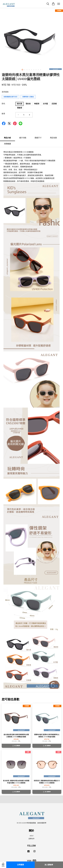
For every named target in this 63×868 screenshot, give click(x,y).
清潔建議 (7, 144)
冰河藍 (45, 104)
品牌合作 (31, 839)
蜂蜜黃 (37, 104)
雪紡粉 (28, 104)
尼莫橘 (54, 104)
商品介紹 (7, 138)
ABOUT (32, 836)
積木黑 (20, 104)
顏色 (3, 104)
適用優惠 (5, 92)
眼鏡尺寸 (38, 138)
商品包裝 (53, 138)
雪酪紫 (20, 108)
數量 (3, 114)
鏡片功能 (23, 138)
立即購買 (20, 865)
